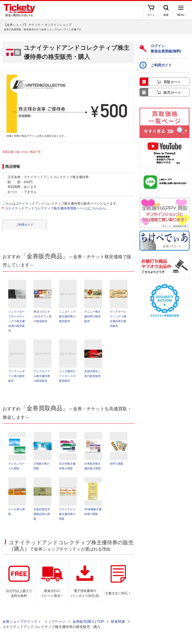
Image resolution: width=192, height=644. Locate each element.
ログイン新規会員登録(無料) (160, 48)
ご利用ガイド (24, 225)
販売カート (172, 92)
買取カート (172, 82)
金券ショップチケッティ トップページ (34, 621)
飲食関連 (118, 621)
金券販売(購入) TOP (88, 621)
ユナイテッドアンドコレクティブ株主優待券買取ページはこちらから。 (57, 208)
